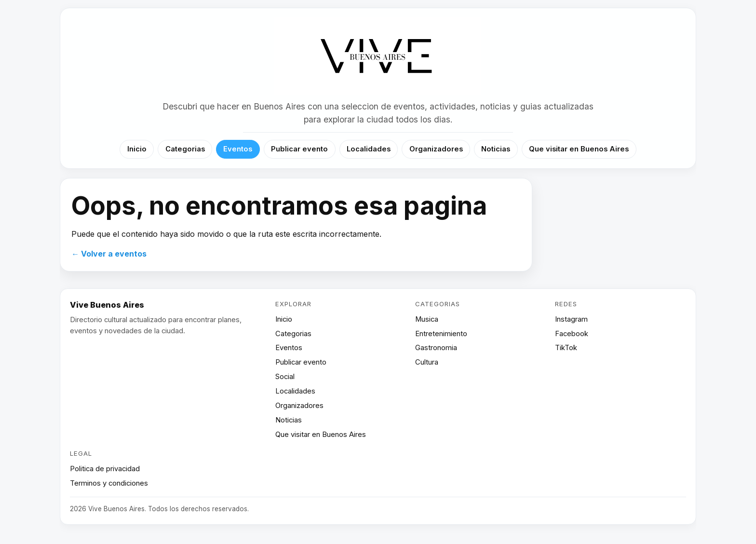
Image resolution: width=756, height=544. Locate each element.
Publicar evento (299, 149)
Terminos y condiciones (109, 483)
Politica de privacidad (105, 469)
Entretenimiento (441, 334)
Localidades (369, 149)
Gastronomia (436, 348)
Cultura (427, 362)
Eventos (238, 149)
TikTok (566, 348)
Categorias (185, 149)
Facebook (572, 334)
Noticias (496, 149)
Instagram (571, 319)
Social (285, 377)
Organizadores (436, 149)
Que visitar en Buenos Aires (579, 149)
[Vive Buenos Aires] (378, 56)
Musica (427, 319)
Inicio (137, 149)
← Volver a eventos (109, 254)
